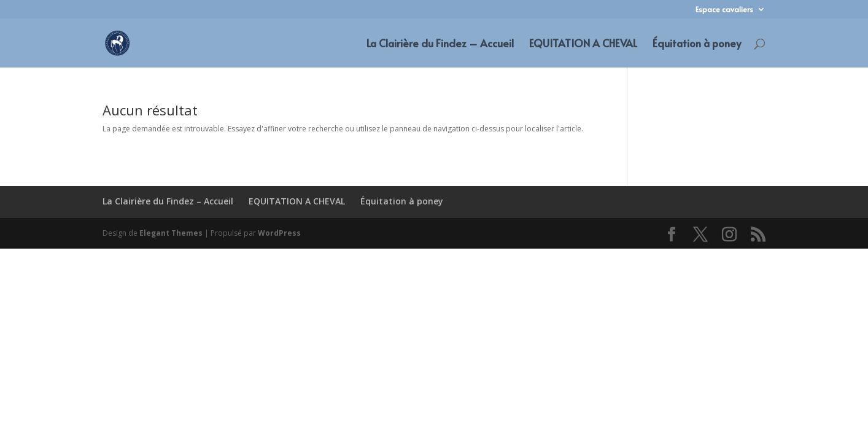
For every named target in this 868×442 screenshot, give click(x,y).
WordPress (279, 233)
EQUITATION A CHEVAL (583, 45)
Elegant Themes (171, 233)
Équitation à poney (697, 45)
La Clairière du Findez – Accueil (440, 45)
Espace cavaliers (724, 10)
